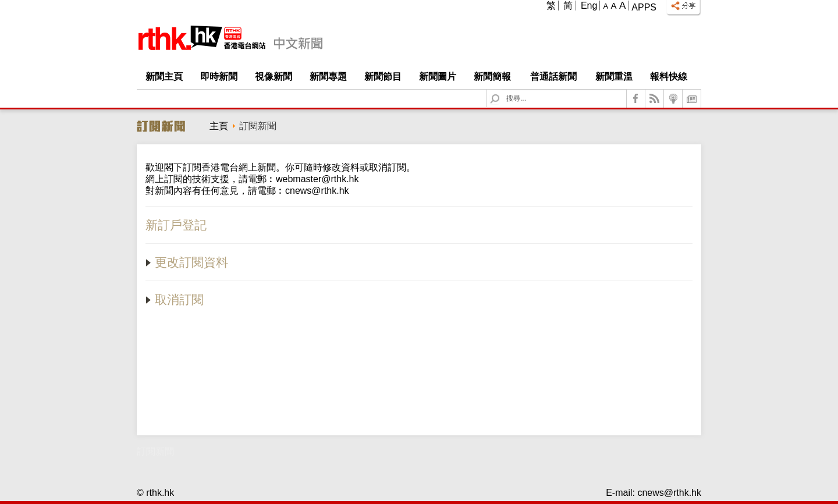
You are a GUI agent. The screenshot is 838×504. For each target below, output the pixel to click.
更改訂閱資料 (187, 262)
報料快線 (669, 77)
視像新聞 (274, 77)
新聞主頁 (164, 77)
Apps (644, 7)
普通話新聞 (553, 77)
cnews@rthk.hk (317, 191)
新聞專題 (328, 77)
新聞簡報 (492, 77)
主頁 (219, 126)
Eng (589, 6)
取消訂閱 (175, 299)
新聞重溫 (614, 77)
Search (502, 90)
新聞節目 (383, 77)
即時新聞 (219, 77)
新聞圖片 (438, 77)
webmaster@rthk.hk (317, 179)
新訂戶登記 (176, 225)
